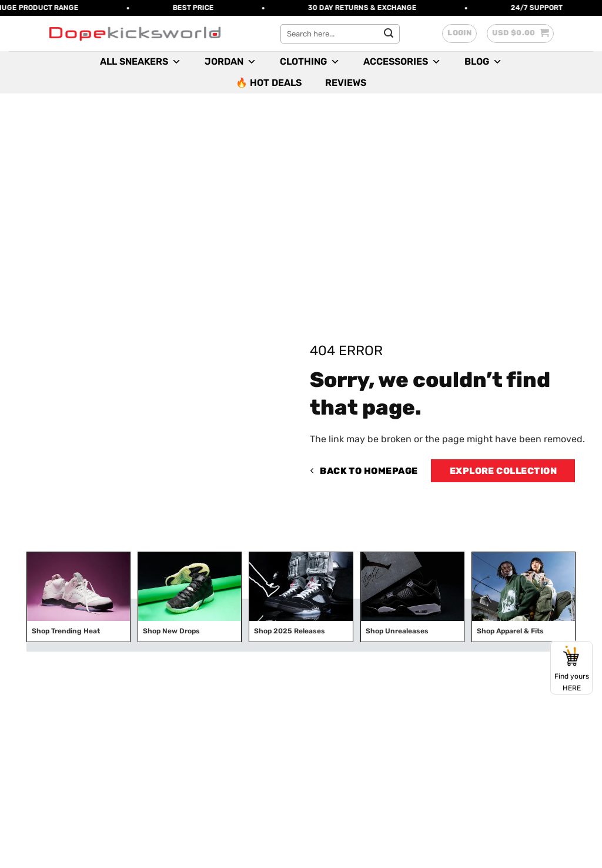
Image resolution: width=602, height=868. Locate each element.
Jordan (230, 62)
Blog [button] (483, 62)
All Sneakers (141, 62)
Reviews (346, 83)
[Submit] (389, 34)
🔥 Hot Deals (269, 83)
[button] (459, 34)
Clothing (310, 62)
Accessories (402, 62)
